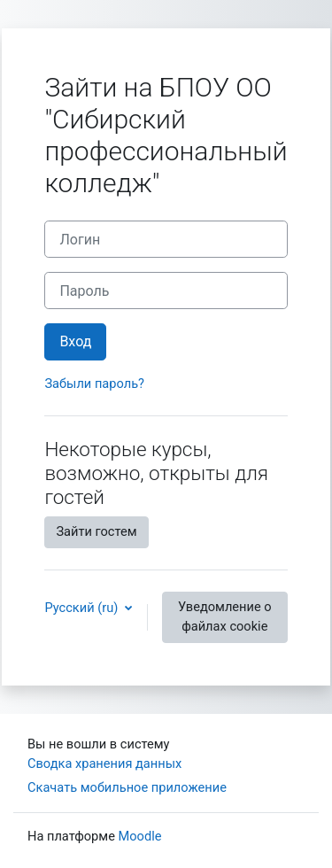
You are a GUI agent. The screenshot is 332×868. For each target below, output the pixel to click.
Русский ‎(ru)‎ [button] (83, 608)
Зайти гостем (96, 531)
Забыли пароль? (94, 384)
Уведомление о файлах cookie (225, 616)
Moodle (140, 836)
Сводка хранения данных (104, 763)
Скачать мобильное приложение (127, 787)
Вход (75, 341)
